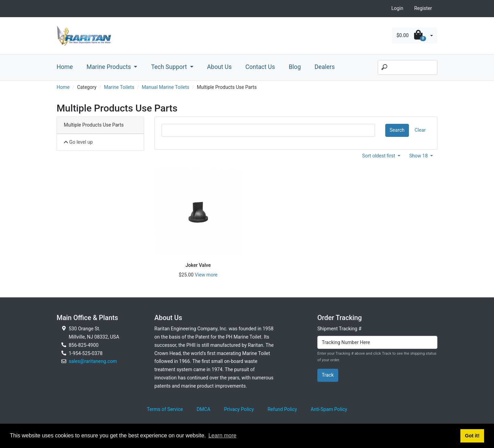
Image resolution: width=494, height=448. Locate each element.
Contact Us (260, 67)
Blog (295, 67)
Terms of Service (165, 409)
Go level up (78, 142)
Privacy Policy (239, 409)
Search (397, 130)
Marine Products (109, 67)
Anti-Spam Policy (329, 409)
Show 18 (419, 156)
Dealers (325, 67)
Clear (420, 130)
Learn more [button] (222, 435)
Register (423, 8)
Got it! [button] (472, 436)
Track (328, 375)
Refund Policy (282, 409)
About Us (220, 67)
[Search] (408, 68)
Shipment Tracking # (339, 329)
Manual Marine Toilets (166, 87)
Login (397, 8)
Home (65, 67)
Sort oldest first (379, 156)
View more (206, 275)
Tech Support (170, 67)
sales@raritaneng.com (93, 361)
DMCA (203, 409)
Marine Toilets (119, 87)
